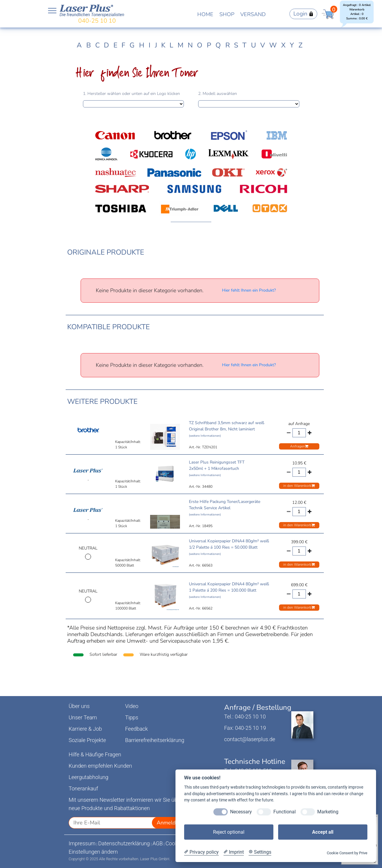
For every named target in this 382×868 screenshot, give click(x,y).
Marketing (328, 812)
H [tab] (142, 45)
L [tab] (171, 45)
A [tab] (79, 45)
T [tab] (244, 45)
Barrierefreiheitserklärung (155, 740)
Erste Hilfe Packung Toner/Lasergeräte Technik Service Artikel (225, 508)
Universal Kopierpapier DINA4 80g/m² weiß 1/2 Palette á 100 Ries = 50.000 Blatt (229, 547)
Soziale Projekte (87, 740)
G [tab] (132, 45)
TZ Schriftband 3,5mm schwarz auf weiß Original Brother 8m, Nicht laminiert (227, 429)
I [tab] (150, 45)
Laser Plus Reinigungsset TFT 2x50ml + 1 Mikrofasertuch (217, 468)
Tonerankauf (83, 788)
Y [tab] (292, 45)
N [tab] (190, 45)
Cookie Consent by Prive (347, 853)
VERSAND (253, 14)
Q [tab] (218, 45)
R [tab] (228, 45)
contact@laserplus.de (250, 739)
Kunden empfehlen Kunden (100, 766)
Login (303, 14)
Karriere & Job (85, 729)
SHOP (227, 14)
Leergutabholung (88, 777)
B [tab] (89, 45)
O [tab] (200, 45)
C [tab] (97, 45)
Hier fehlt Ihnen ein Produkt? (249, 290)
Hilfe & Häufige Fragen (95, 754)
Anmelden (169, 823)
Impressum (82, 843)
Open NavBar (52, 11)
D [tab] (106, 45)
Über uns (79, 706)
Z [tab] (301, 45)
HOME (205, 14)
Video (132, 706)
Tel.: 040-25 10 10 (245, 717)
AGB (158, 843)
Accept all (323, 832)
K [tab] (163, 45)
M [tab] (181, 45)
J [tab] (156, 45)
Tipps (132, 717)
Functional (285, 812)
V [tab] (263, 45)
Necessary (241, 812)
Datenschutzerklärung (124, 843)
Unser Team (83, 717)
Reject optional (229, 832)
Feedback (136, 729)
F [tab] (123, 45)
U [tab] (254, 45)
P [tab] (209, 45)
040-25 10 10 (97, 21)
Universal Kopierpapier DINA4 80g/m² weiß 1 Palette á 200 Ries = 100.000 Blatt (229, 590)
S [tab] (236, 45)
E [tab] (115, 45)
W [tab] (273, 45)
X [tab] (283, 45)
